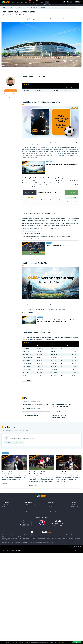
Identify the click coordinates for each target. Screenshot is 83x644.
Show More (27, 380)
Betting (14, 2)
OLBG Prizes (74, 505)
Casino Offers (51, 507)
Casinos (18, 2)
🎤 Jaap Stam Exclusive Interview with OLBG (14, 472)
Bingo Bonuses (51, 509)
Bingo (26, 2)
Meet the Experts (11, 547)
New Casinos (5, 507)
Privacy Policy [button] (64, 642)
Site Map (25, 547)
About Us (4, 547)
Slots (22, 2)
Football (21, 15)
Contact (17, 547)
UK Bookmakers (38, 181)
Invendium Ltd (18, 551)
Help (21, 547)
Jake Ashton (11, 88)
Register (18, 443)
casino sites (73, 538)
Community (42, 2)
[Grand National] (41, 496)
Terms (29, 547)
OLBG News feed (62, 309)
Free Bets (50, 505)
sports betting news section (57, 153)
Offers (30, 2)
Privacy (33, 547)
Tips (34, 2)
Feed (37, 2)
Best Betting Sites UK (7, 505)
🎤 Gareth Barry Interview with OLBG (67, 472)
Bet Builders (27, 507)
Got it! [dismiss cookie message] (77, 642)
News (47, 2)
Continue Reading (6, 483)
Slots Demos (28, 509)
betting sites (67, 538)
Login (8, 443)
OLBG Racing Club (75, 507)
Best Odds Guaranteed (30, 505)
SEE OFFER (72, 193)
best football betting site (33, 228)
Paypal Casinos (28, 511)
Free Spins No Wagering (53, 511)
